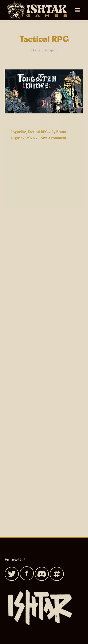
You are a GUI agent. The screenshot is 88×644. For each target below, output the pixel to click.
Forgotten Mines (37, 123)
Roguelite (18, 132)
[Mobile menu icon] (77, 10)
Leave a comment (52, 138)
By (59, 132)
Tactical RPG (38, 132)
